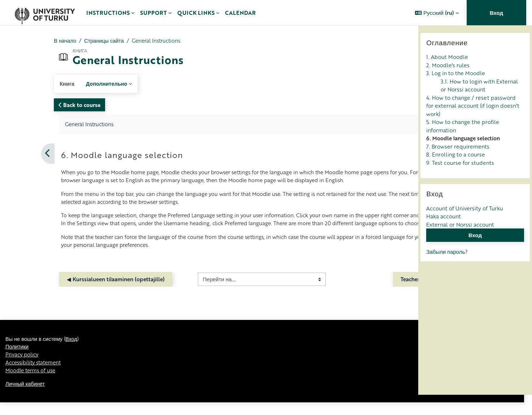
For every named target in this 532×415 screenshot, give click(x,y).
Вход (496, 13)
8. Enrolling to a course (456, 175)
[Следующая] (416, 154)
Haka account (444, 236)
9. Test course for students (460, 183)
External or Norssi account (460, 244)
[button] (437, 13)
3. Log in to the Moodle (456, 93)
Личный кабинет (26, 397)
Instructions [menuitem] (108, 13)
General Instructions (115, 41)
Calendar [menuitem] (240, 13)
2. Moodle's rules (448, 85)
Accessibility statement (36, 375)
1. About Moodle (447, 77)
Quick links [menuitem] (196, 13)
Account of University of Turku (465, 228)
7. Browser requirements (458, 166)
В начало (20, 41)
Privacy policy (23, 366)
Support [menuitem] (153, 13)
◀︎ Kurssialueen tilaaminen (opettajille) (71, 290)
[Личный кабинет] (45, 13)
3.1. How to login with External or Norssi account (479, 105)
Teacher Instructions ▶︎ (368, 290)
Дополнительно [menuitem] (62, 84)
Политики (17, 358)
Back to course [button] (34, 105)
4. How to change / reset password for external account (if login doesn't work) (473, 126)
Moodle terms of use (32, 382)
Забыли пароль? (447, 271)
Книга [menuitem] (22, 84)
